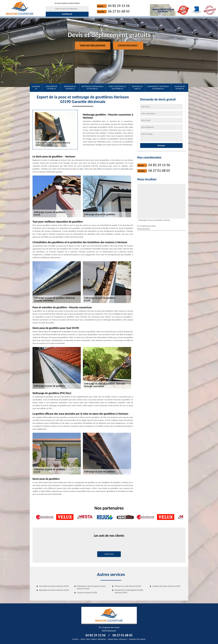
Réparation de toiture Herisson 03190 (54, 590)
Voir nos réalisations (93, 46)
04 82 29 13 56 (119, 6)
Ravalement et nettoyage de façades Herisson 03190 (129, 591)
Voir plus (109, 554)
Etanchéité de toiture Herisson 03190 (54, 586)
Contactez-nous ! (128, 46)
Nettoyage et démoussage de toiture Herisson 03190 (91, 587)
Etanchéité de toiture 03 (51, 87)
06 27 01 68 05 (119, 11)
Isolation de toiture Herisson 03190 (166, 586)
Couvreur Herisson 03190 (87, 593)
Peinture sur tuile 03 (137, 87)
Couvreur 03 (36, 87)
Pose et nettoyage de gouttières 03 (117, 87)
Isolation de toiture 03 (180, 87)
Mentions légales (117, 639)
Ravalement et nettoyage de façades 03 (158, 87)
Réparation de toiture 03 (70, 87)
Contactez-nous (137, 639)
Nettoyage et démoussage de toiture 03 (92, 87)
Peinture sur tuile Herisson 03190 (128, 586)
